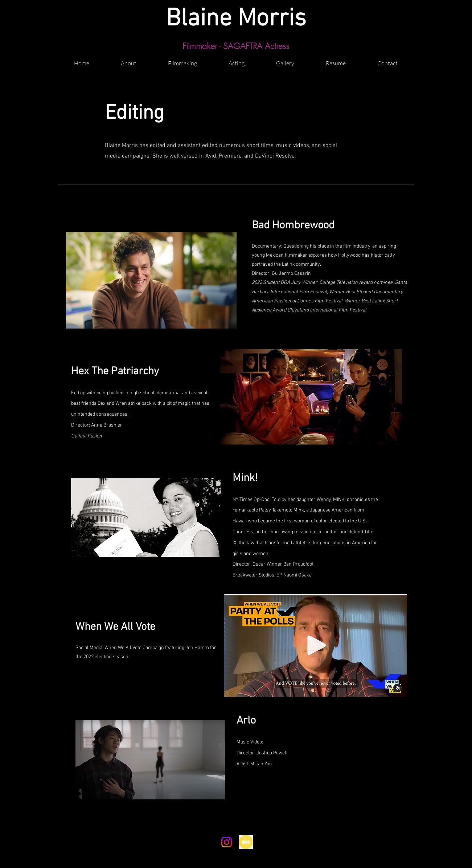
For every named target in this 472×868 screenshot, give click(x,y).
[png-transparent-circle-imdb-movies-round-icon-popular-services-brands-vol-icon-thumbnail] (246, 842)
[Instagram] (227, 842)
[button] (183, 60)
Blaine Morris (236, 19)
